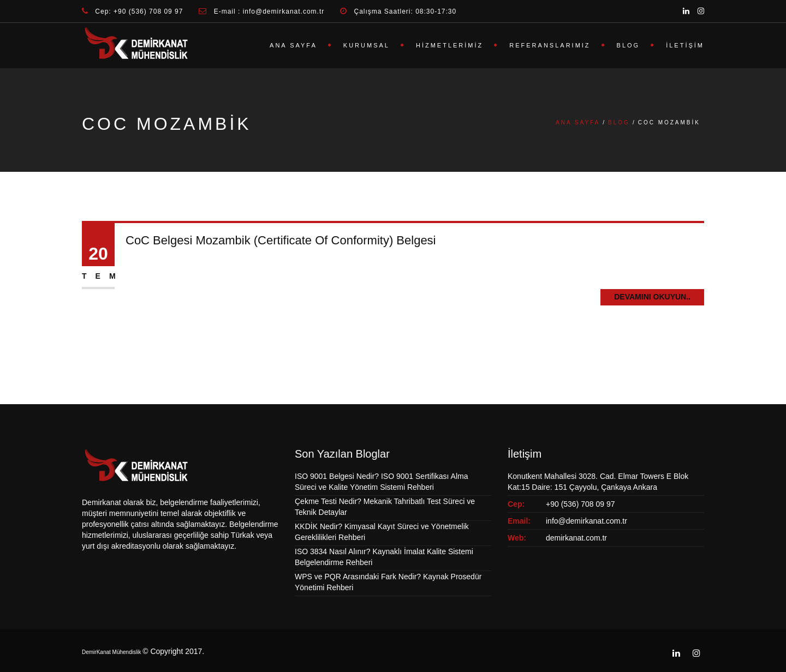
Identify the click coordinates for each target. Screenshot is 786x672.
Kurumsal (367, 45)
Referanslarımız (550, 45)
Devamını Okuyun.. (652, 297)
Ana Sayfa (293, 45)
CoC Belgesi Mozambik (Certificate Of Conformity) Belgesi (281, 241)
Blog (629, 45)
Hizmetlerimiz (449, 45)
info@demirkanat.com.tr (586, 521)
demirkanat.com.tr (576, 538)
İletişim (685, 45)
